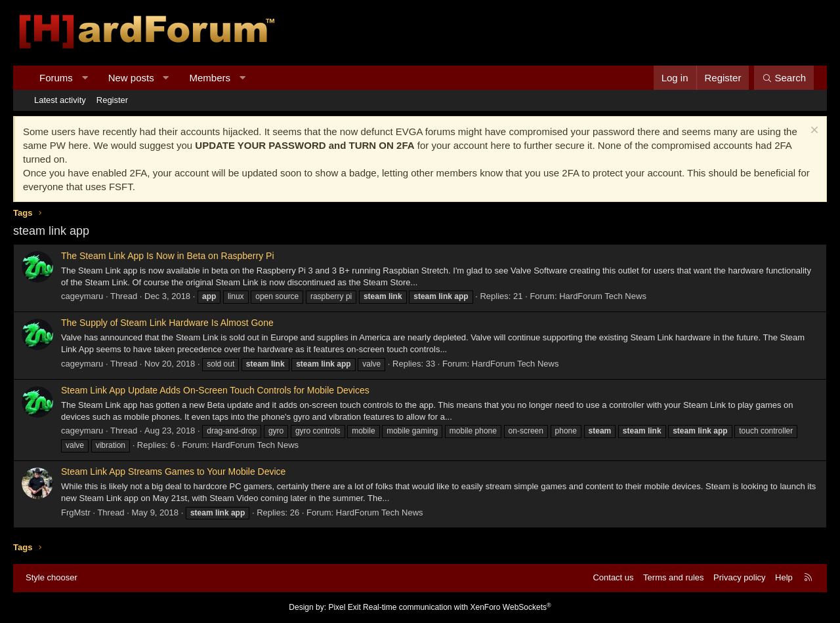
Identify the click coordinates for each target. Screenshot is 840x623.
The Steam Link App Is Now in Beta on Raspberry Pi (168, 256)
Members (210, 78)
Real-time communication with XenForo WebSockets (457, 607)
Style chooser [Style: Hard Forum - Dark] (52, 577)
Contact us (613, 577)
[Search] (784, 78)
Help (784, 577)
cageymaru (82, 296)
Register (112, 100)
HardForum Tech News (603, 296)
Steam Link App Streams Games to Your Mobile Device (173, 472)
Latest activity (60, 100)
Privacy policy (739, 577)
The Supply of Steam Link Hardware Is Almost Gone (167, 323)
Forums (56, 78)
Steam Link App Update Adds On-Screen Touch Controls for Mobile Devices (215, 390)
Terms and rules (673, 577)
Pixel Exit (344, 607)
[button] (84, 78)
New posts (131, 78)
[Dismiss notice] (813, 131)
